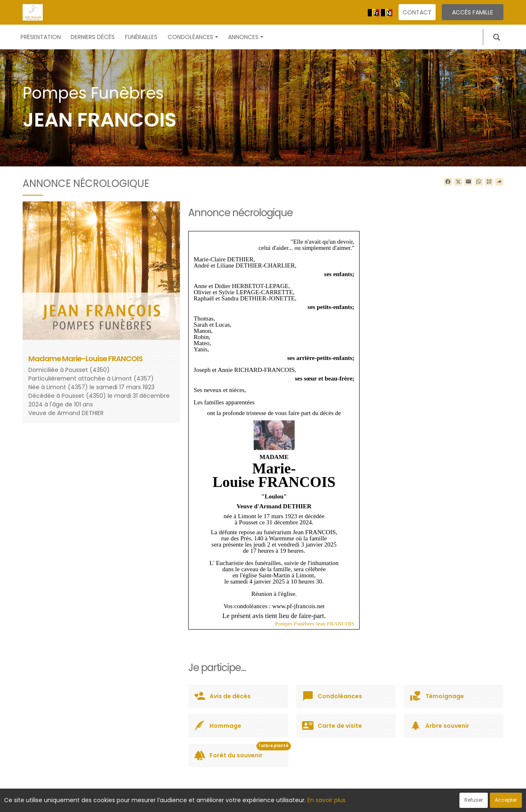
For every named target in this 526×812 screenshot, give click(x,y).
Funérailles (141, 37)
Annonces (246, 37)
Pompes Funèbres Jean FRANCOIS (315, 624)
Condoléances (193, 37)
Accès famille (473, 12)
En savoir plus (326, 800)
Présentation (41, 37)
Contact (417, 12)
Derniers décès (93, 37)
